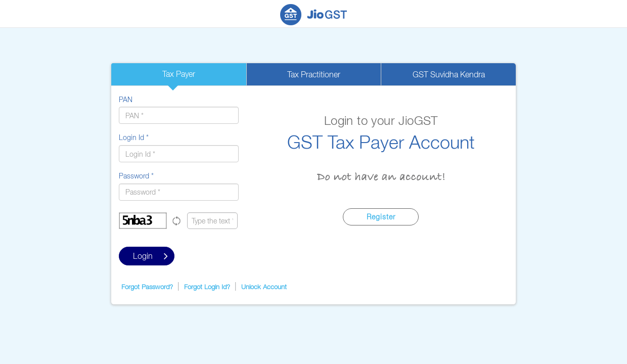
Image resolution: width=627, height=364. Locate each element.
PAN (126, 99)
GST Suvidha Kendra (449, 74)
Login (150, 256)
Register (381, 217)
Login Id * (134, 137)
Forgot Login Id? (207, 287)
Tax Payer (179, 74)
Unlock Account (264, 287)
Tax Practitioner (314, 74)
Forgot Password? (147, 287)
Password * (136, 176)
